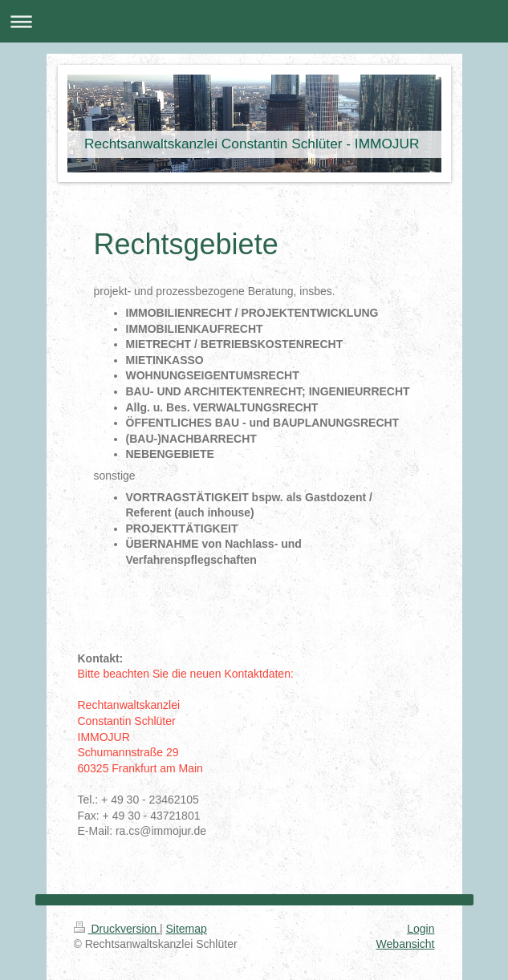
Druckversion (117, 929)
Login (421, 929)
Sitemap (187, 929)
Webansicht (406, 944)
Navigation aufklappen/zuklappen (254, 21)
